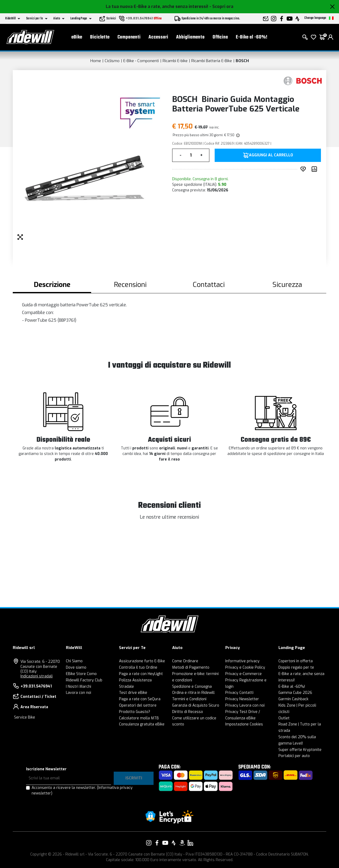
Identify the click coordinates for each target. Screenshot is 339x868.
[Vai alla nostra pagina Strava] (174, 843)
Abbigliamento (190, 37)
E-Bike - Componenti (141, 61)
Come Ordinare (185, 661)
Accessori (158, 37)
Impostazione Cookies (244, 724)
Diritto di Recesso (188, 712)
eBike (77, 37)
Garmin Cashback (293, 699)
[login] (330, 37)
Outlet (284, 718)
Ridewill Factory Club (84, 680)
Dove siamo (76, 667)
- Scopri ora (221, 7)
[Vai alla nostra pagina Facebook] (157, 843)
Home (96, 61)
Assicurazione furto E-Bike (142, 661)
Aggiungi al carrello (271, 155)
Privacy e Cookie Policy (245, 667)
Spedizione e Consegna (192, 687)
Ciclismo (112, 61)
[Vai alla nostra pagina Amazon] (182, 843)
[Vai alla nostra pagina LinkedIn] (190, 843)
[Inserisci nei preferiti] (304, 169)
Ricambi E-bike (175, 61)
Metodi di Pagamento (191, 667)
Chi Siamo (74, 661)
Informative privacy (242, 661)
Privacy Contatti (239, 693)
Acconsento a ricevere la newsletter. (82, 790)
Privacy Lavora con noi (245, 705)
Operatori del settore (138, 705)
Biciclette (100, 37)
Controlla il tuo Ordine (138, 667)
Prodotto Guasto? (135, 712)
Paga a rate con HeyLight (141, 674)
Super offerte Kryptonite (300, 750)
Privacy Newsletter (242, 699)
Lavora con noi (79, 693)
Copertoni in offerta (296, 661)
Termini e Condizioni (189, 699)
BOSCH (242, 61)
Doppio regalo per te (296, 667)
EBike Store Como (81, 674)
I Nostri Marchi (79, 687)
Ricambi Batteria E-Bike (212, 61)
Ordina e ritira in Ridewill (193, 693)
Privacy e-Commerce (243, 674)
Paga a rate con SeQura (140, 699)
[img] (238, 135)
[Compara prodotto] (315, 169)
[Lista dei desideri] (313, 37)
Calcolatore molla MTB (139, 718)
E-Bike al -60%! (252, 37)
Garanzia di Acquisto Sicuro (196, 705)
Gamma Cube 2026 (295, 693)
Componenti (129, 37)
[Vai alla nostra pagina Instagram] (149, 843)
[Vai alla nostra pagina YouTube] (165, 843)
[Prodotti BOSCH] (303, 81)
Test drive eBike (133, 693)
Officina (220, 37)
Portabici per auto (294, 756)
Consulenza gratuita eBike (142, 724)
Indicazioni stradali (37, 676)
